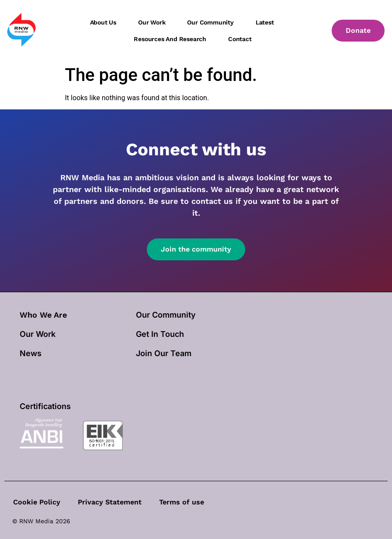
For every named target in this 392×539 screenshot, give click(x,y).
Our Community (166, 315)
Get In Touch (160, 334)
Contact (240, 39)
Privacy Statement (110, 502)
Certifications (45, 406)
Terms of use (182, 502)
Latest (265, 22)
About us (103, 22)
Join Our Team (164, 353)
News (31, 353)
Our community (210, 22)
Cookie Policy (37, 502)
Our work (152, 22)
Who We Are (43, 315)
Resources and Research (170, 39)
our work (38, 334)
